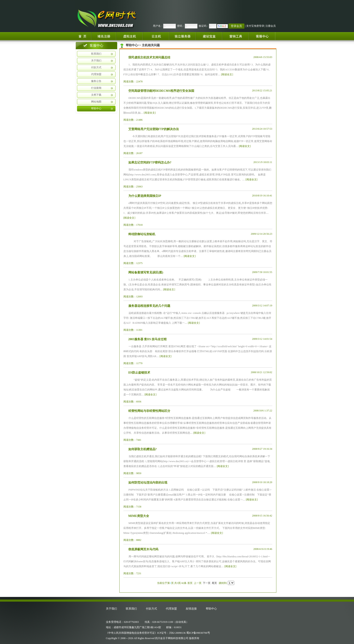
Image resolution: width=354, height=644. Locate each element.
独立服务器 (182, 36)
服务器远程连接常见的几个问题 (149, 306)
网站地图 (96, 102)
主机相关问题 (151, 45)
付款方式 (96, 67)
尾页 (214, 583)
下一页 (207, 583)
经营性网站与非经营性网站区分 (149, 411)
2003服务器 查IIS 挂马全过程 (148, 339)
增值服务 (236, 36)
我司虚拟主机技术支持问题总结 (149, 57)
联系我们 (96, 54)
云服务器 (156, 36)
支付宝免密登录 (255, 26)
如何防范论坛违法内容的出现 (148, 483)
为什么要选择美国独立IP (145, 196)
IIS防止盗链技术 (139, 373)
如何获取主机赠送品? (143, 449)
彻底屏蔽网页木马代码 (143, 549)
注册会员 (271, 26)
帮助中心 (96, 108)
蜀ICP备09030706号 (198, 633)
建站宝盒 (209, 36)
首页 (83, 36)
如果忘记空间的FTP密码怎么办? (150, 162)
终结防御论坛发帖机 (142, 234)
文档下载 (96, 95)
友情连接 (191, 609)
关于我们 (96, 61)
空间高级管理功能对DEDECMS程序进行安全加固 (161, 91)
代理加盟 (96, 74)
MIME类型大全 (139, 516)
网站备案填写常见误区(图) (146, 272)
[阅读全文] (227, 74)
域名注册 (104, 36)
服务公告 (96, 81)
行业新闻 (96, 88)
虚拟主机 (129, 36)
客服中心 (264, 36)
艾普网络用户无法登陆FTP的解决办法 (154, 129)
